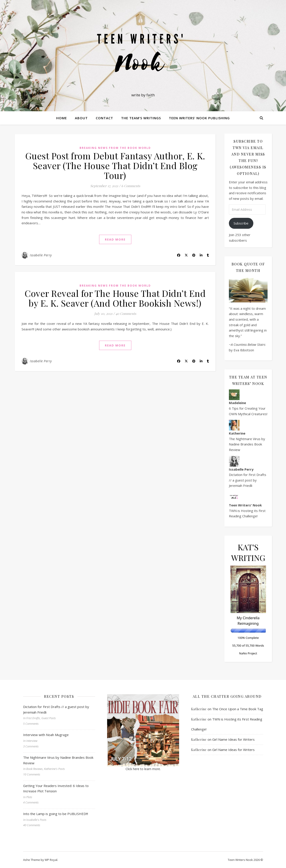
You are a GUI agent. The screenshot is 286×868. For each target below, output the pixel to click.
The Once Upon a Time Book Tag (238, 709)
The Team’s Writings (141, 118)
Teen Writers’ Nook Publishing (199, 118)
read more (115, 239)
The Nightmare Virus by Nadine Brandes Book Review (247, 444)
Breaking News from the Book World (115, 148)
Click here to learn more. (143, 769)
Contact (104, 118)
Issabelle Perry (41, 255)
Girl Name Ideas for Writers (233, 739)
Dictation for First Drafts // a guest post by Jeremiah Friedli (248, 480)
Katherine (199, 709)
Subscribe (241, 223)
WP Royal (51, 860)
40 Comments (126, 314)
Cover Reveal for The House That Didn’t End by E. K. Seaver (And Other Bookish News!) (115, 298)
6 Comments (131, 186)
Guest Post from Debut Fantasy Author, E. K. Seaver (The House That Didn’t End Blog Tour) (115, 165)
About (81, 118)
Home (62, 118)
